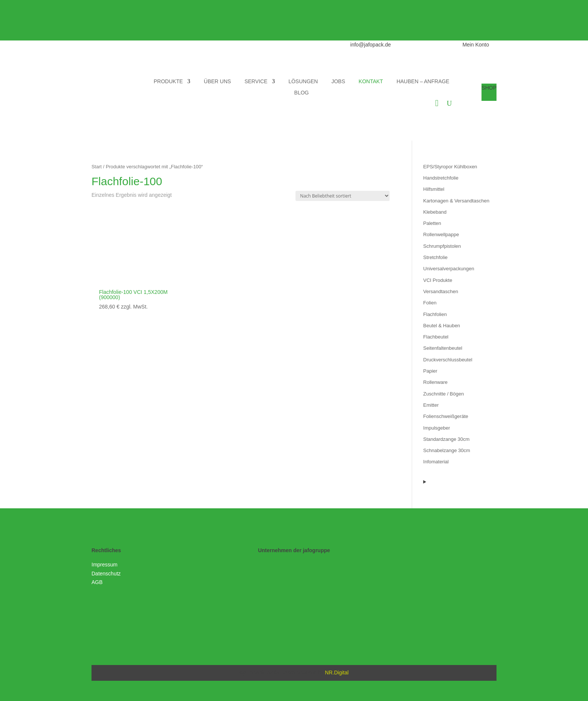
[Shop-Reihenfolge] (343, 196)
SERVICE (256, 82)
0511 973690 (426, 45)
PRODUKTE (168, 82)
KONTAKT (371, 82)
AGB (97, 582)
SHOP (489, 88)
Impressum (104, 565)
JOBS (338, 82)
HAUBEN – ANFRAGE (423, 82)
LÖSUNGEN (303, 82)
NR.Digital (337, 673)
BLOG (302, 93)
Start (97, 167)
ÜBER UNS (217, 82)
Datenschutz (106, 574)
